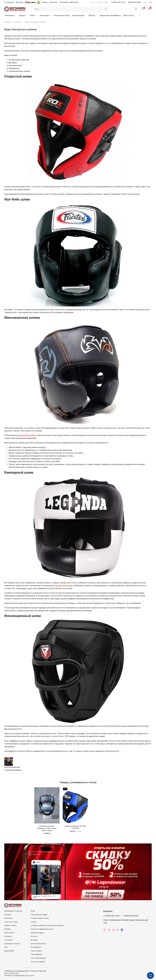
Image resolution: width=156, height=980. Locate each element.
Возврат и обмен (10, 925)
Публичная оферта (37, 933)
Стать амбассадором (38, 958)
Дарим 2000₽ (9, 951)
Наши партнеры (36, 954)
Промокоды (8, 918)
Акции (33, 911)
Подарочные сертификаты (110, 15)
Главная (8, 22)
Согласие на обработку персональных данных (47, 925)
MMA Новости (9, 933)
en (145, 2)
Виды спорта (130, 15)
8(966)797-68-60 (134, 2)
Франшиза (8, 936)
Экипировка (10, 15)
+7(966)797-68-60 (131, 916)
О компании (9, 2)
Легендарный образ (62, 15)
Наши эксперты (36, 951)
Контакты (54, 2)
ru (151, 2)
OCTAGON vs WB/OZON (69, 2)
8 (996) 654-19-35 (118, 2)
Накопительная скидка (39, 915)
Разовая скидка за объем (40, 918)
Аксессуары (45, 15)
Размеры (8, 929)
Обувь (33, 15)
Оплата (45, 2)
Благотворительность (39, 944)
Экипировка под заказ (12, 944)
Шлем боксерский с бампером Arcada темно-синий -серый (18, 831)
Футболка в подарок (38, 962)
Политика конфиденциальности (42, 929)
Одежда (23, 15)
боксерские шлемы (27, 435)
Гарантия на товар (11, 922)
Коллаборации (79, 15)
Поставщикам (36, 947)
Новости (18, 22)
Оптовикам (8, 940)
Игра (6, 947)
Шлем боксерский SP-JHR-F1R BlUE (48, 830)
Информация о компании (13, 911)
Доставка (20, 2)
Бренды (93, 15)
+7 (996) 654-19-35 (111, 916)
